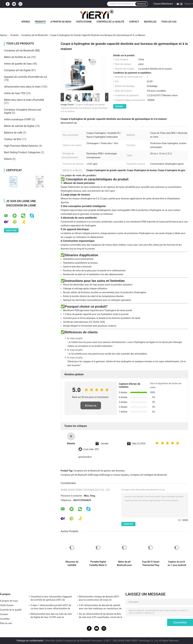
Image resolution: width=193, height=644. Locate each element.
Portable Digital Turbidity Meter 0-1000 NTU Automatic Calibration (98, 564)
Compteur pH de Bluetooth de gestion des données (99, 471)
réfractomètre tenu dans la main (22, 87)
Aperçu (26, 22)
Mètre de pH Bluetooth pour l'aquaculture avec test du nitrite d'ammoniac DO (124, 564)
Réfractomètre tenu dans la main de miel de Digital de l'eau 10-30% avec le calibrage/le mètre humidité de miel (51, 616)
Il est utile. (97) (91, 449)
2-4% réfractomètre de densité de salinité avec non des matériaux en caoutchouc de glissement (100, 607)
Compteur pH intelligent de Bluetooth (148, 475)
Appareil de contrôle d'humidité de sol (25, 77)
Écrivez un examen (91, 407)
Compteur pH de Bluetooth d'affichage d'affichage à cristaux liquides (95, 475)
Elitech (8, 159)
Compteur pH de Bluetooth (34, 35)
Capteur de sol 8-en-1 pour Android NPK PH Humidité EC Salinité (177, 564)
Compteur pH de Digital (17, 70)
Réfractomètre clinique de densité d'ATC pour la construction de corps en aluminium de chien (99, 599)
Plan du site (6, 623)
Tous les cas (169, 22)
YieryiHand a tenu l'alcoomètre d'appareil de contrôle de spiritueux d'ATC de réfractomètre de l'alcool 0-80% (51, 599)
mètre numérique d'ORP (18, 119)
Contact (134, 22)
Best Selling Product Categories (22, 152)
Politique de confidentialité (30, 641)
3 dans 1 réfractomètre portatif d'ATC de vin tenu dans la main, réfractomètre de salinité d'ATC (51, 607)
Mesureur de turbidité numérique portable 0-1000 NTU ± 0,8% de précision (72, 564)
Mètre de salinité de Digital (19, 126)
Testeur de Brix (13, 139)
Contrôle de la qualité (110, 22)
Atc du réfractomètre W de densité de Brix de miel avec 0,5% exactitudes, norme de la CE (100, 616)
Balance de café (13, 133)
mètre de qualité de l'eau (18, 64)
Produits (40, 22)
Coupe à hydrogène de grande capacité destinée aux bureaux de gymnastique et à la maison (84, 108)
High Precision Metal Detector (21, 146)
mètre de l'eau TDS (15, 93)
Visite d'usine (84, 22)
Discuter (119, 106)
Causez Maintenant (163, 4)
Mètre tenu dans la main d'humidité (24, 100)
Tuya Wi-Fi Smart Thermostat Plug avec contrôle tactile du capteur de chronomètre (151, 564)
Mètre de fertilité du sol (17, 57)
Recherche (142, 4)
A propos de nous (61, 22)
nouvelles (150, 22)
